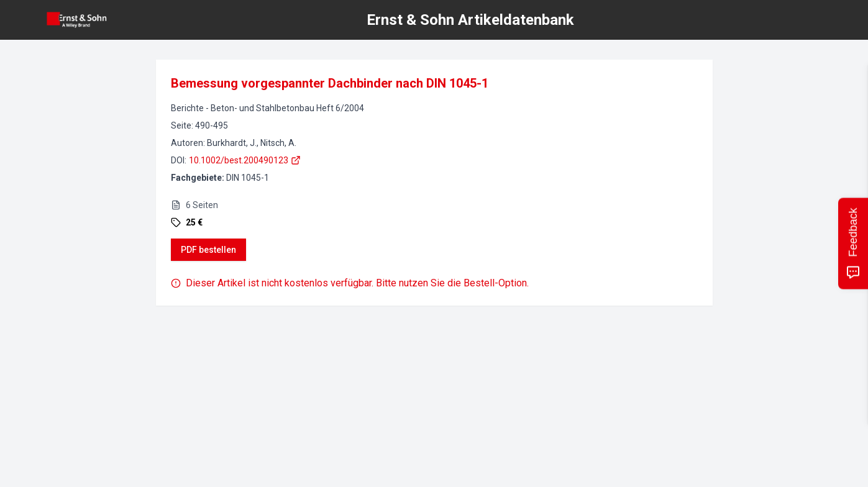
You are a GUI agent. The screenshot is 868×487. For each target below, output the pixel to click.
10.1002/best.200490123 (245, 160)
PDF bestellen (208, 250)
